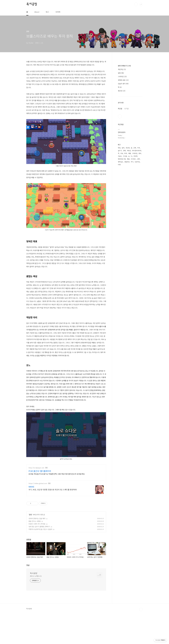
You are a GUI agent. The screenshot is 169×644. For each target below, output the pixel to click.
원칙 (139, 159)
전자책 (135, 156)
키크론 (125, 156)
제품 (130, 153)
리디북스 (133, 159)
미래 (119, 165)
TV (131, 156)
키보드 (120, 156)
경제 (124, 151)
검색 (136, 4)
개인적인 (122, 69)
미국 (139, 148)
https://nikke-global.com (38, 514)
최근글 (120, 109)
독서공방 (32, 4)
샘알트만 (127, 162)
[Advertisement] (66, 478)
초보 (122, 153)
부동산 (129, 151)
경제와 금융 (123, 80)
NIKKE (31, 517)
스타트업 (122, 76)
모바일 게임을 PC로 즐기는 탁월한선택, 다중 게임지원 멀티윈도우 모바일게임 (57, 504)
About (37, 12)
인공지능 (137, 162)
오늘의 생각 (123, 84)
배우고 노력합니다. (36, 606)
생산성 (122, 91)
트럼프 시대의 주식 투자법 (37, 554)
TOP (141, 640)
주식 (132, 162)
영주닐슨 (120, 162)
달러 (123, 148)
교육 (135, 148)
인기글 (126, 109)
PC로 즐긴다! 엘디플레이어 (40, 501)
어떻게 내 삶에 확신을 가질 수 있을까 (40, 559)
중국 (140, 153)
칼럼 (30, 545)
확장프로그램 (122, 159)
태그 (47, 12)
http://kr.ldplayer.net (36, 498)
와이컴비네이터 (137, 151)
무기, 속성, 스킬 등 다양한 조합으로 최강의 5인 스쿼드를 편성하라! (53, 520)
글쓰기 (120, 151)
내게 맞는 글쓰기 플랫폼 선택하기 (39, 557)
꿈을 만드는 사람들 (35, 551)
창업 (119, 148)
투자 (126, 153)
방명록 (58, 12)
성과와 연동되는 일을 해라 (37, 549)
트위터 (120, 116)
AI (129, 156)
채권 (128, 159)
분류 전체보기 (124, 66)
